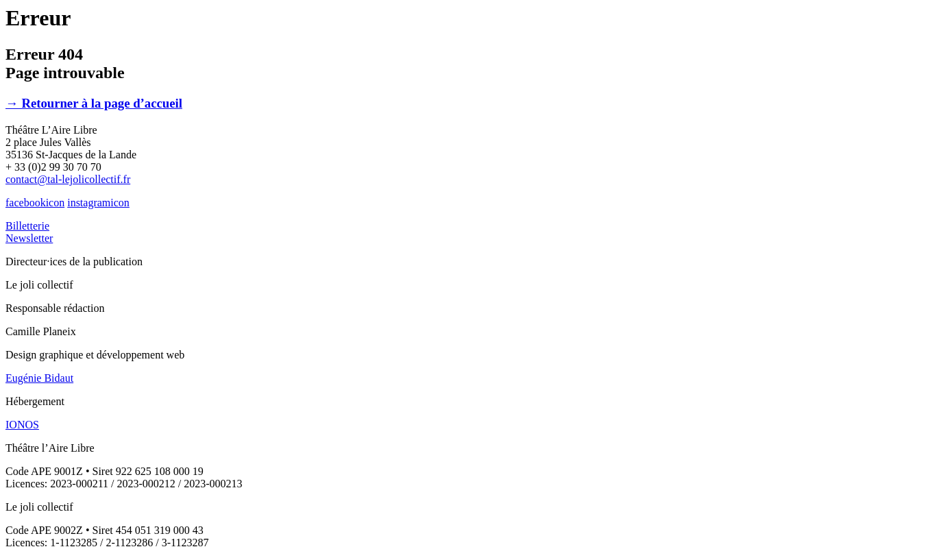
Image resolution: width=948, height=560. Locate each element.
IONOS (22, 425)
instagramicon (98, 203)
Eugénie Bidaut (39, 378)
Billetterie (27, 226)
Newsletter (29, 238)
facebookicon (35, 203)
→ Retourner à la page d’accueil (94, 103)
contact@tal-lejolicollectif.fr (68, 179)
